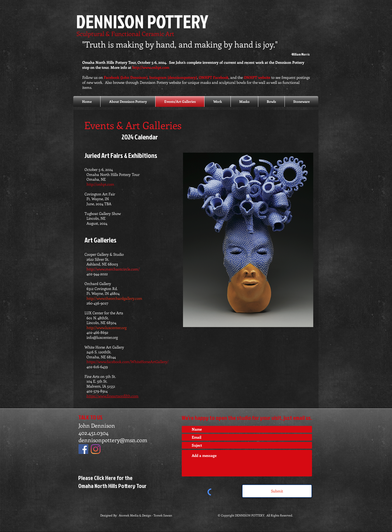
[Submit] (277, 491)
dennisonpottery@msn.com (113, 440)
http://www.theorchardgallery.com (115, 298)
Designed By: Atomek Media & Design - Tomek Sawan (136, 515)
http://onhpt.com (100, 184)
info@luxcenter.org (102, 337)
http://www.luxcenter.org (106, 328)
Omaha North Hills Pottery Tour (112, 486)
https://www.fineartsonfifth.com (112, 396)
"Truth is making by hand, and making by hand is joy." (180, 44)
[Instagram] (96, 449)
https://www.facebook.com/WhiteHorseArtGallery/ (126, 362)
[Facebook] (83, 449)
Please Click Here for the (105, 478)
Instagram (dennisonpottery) (173, 77)
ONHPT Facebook (214, 77)
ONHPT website (257, 77)
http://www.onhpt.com (151, 67)
